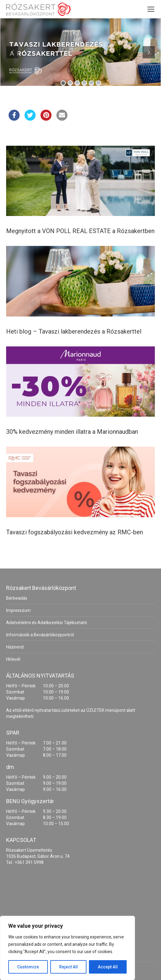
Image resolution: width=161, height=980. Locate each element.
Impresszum (18, 610)
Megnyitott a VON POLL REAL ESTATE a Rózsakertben (80, 231)
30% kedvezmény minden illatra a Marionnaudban (72, 432)
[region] (67, 948)
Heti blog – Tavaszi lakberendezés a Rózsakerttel (74, 331)
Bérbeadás (17, 598)
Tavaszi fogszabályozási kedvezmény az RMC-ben (75, 532)
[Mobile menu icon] (151, 9)
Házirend (15, 647)
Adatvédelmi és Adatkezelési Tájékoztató (47, 623)
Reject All (69, 967)
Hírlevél (13, 659)
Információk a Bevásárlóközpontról (40, 635)
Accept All (108, 967)
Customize (28, 967)
